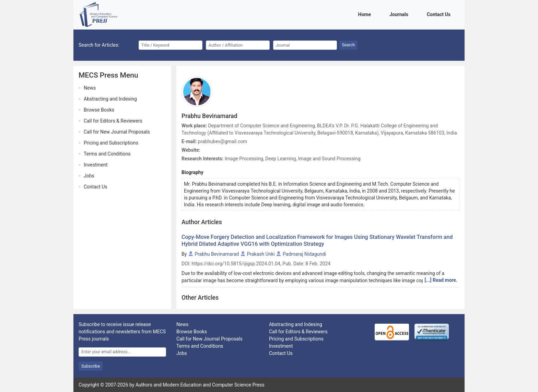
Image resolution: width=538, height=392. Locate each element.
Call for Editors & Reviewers (113, 121)
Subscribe (91, 366)
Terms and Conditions (107, 154)
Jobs (89, 176)
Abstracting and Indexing (110, 99)
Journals (400, 14)
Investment (96, 165)
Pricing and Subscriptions (111, 143)
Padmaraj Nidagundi (305, 254)
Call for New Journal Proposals (117, 132)
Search (349, 45)
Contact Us (440, 14)
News (90, 88)
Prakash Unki (261, 254)
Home (366, 14)
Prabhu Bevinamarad (217, 254)
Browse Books (99, 110)
